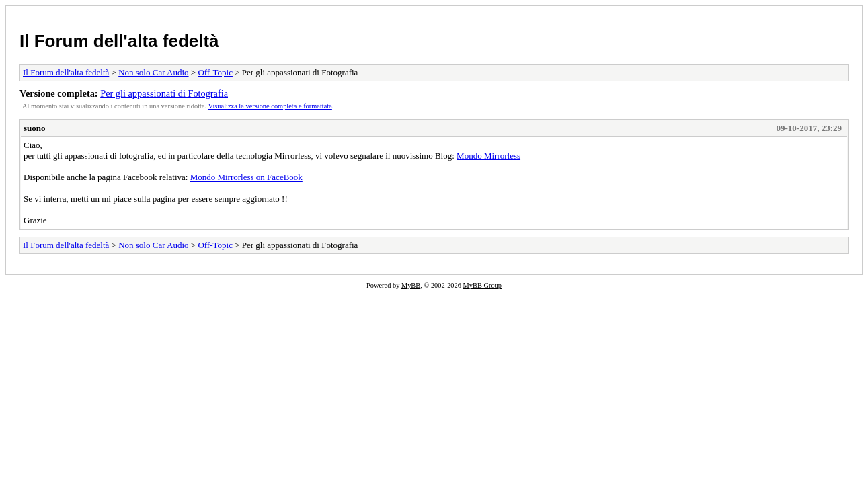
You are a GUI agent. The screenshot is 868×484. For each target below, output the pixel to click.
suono (35, 128)
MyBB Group (482, 285)
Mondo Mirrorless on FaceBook (246, 177)
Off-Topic (215, 72)
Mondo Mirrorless (488, 156)
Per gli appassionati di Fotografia (164, 93)
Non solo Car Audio (153, 72)
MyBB (411, 285)
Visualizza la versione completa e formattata (270, 106)
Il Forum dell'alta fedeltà (119, 41)
